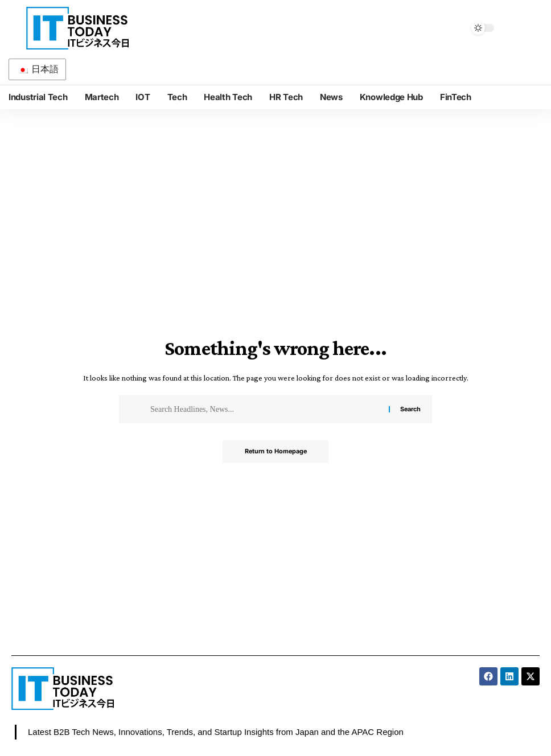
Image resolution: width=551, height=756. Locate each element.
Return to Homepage (275, 452)
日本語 (38, 69)
